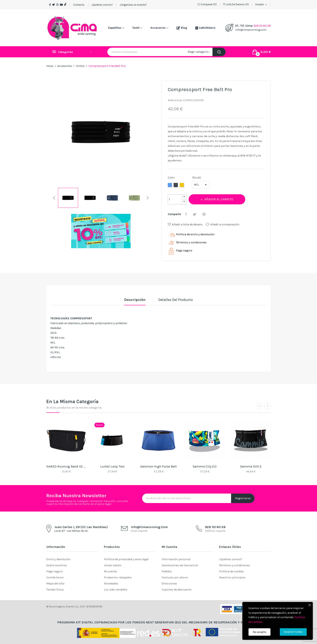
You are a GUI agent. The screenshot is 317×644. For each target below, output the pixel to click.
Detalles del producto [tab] (176, 300)
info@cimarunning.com (251, 30)
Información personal (176, 559)
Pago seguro (54, 571)
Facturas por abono (175, 577)
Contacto (79, 5)
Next (155, 133)
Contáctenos (55, 577)
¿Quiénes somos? (102, 5)
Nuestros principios (232, 577)
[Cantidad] (175, 199)
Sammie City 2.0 (205, 466)
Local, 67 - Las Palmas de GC (71, 531)
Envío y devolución (58, 559)
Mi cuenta (110, 571)
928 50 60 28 (262, 26)
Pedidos (167, 571)
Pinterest (204, 214)
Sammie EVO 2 (251, 466)
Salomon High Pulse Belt (158, 466)
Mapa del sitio (55, 584)
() (236, 4)
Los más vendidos (116, 590)
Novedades (111, 584)
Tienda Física (55, 590)
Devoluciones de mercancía (180, 565)
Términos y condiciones (235, 565)
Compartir (187, 214)
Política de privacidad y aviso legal (126, 559)
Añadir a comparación (222, 224)
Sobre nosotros (57, 565)
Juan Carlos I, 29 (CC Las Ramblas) (81, 527)
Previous (46, 133)
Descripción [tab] (135, 300)
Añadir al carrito (219, 199)
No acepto (259, 632)
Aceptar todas (293, 632)
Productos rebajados (118, 577)
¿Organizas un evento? (133, 5)
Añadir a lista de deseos (185, 224)
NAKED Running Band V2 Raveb (66, 466)
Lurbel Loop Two (112, 466)
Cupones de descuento (176, 590)
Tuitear (195, 214)
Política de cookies (231, 571)
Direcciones (169, 584)
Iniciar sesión (113, 565)
